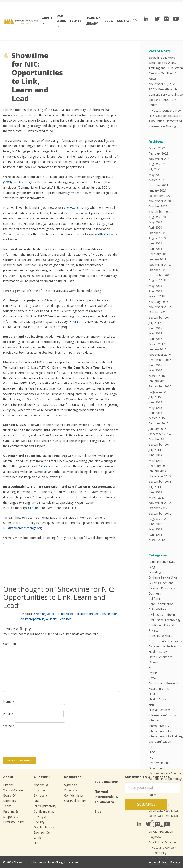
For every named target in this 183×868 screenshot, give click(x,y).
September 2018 (160, 275)
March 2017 (157, 344)
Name (9, 701)
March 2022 (157, 148)
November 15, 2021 (162, 84)
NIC (36, 801)
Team (7, 806)
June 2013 (155, 492)
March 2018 (157, 296)
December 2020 (160, 196)
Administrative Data (162, 562)
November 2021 (160, 159)
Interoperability (159, 726)
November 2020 (160, 201)
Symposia (71, 785)
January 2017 (157, 349)
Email (8, 714)
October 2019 (158, 233)
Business (155, 593)
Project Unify (157, 853)
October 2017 (158, 312)
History (8, 785)
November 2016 (160, 355)
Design (153, 662)
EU (151, 668)
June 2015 (155, 402)
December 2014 (160, 434)
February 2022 (158, 153)
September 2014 (160, 445)
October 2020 (158, 206)
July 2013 (155, 487)
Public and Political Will (164, 858)
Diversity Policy (13, 822)
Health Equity (158, 699)
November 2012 (160, 503)
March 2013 (157, 497)
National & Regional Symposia (41, 790)
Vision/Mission (13, 790)
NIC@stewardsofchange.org (22, 528)
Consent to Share (161, 636)
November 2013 (160, 476)
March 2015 (157, 418)
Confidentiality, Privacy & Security (44, 817)
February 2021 (158, 185)
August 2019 (157, 238)
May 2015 (155, 408)
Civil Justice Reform (162, 615)
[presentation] (35, 743)
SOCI (7, 182)
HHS (152, 705)
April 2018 (155, 291)
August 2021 (157, 164)
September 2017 (160, 318)
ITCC (152, 752)
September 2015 (160, 386)
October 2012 (158, 508)
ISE (151, 747)
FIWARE (154, 678)
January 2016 (157, 381)
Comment (10, 644)
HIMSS (74, 322)
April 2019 (155, 249)
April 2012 (155, 534)
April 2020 (155, 227)
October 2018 (158, 270)
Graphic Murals (44, 827)
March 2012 (157, 540)
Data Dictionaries (161, 657)
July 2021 (155, 169)
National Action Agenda (165, 773)
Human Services (160, 710)
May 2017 (155, 333)
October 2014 (158, 439)
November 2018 (160, 265)
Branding (155, 572)
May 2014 (155, 460)
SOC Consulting (106, 782)
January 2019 (157, 259)
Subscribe (146, 804)
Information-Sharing (162, 715)
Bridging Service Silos (163, 577)
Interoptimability (160, 731)
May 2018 (155, 286)
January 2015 (157, 429)
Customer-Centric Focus (165, 641)
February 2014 (158, 466)
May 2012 (155, 529)
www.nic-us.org (78, 208)
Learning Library (93, 21)
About (47, 18)
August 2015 (157, 392)
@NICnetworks (108, 234)
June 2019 (155, 243)
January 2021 (157, 190)
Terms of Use (157, 862)
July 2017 (155, 323)
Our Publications (75, 801)
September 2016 (160, 360)
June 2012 (155, 524)
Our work (61, 18)
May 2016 (155, 370)
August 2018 (157, 280)
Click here (48, 466)
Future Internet (159, 689)
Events (76, 21)
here (85, 316)
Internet (154, 720)
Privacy (175, 862)
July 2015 (155, 397)
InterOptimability (45, 806)
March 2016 (157, 376)
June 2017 (155, 328)
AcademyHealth (29, 182)
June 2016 (155, 365)
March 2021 (157, 180)
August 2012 (157, 519)
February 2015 (158, 423)
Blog (109, 21)
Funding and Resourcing (165, 683)
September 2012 (160, 513)
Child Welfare (158, 609)
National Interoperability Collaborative (107, 797)
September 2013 (160, 482)
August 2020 (157, 217)
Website (9, 726)
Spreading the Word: (162, 57)
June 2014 (155, 455)
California (155, 599)
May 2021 (155, 175)
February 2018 (158, 302)
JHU (151, 758)
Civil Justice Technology (165, 620)
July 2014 (155, 450)
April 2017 (155, 339)
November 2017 (160, 307)
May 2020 (155, 222)
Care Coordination (161, 604)
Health (153, 694)
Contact (124, 21)
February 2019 (158, 254)
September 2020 (160, 212)
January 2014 (157, 471)
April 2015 (155, 413)
